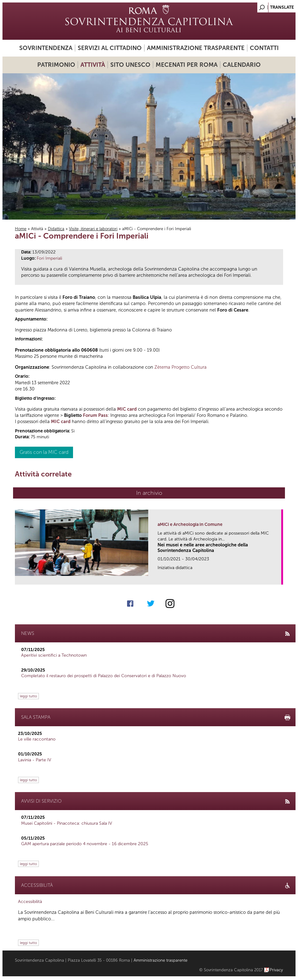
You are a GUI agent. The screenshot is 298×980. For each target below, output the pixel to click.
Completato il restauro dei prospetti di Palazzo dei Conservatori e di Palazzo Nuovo (104, 676)
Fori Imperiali (49, 258)
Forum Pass (95, 415)
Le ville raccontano (37, 739)
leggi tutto (28, 696)
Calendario (242, 65)
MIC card (127, 409)
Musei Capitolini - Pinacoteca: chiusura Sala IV (67, 823)
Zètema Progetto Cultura (181, 367)
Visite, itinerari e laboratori (93, 229)
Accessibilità (30, 902)
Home (21, 229)
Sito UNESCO (130, 65)
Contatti (264, 48)
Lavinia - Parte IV (35, 760)
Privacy (276, 970)
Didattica (56, 229)
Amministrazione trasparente (196, 48)
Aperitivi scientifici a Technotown (54, 655)
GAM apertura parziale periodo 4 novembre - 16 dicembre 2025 (85, 844)
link (279, 578)
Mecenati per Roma (187, 65)
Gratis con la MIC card (44, 452)
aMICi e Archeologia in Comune (190, 524)
